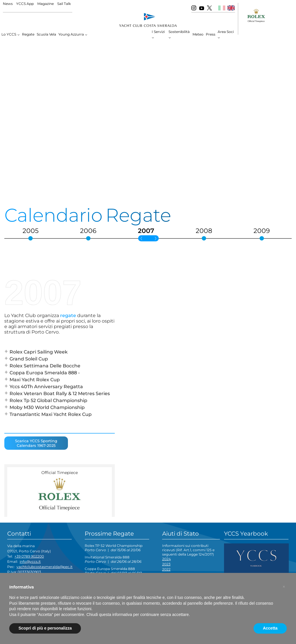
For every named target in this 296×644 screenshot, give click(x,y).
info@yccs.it (30, 561)
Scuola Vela (46, 34)
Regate (28, 34)
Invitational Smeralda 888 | (113, 559)
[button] (284, 587)
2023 (166, 564)
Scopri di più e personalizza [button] (45, 628)
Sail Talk (64, 4)
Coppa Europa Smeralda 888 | (113, 571)
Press (211, 34)
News (8, 4)
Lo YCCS (9, 34)
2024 (166, 559)
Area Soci (226, 32)
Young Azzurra (71, 34)
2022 (166, 569)
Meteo (198, 34)
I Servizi (158, 32)
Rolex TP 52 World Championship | (114, 548)
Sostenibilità (179, 32)
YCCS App (25, 4)
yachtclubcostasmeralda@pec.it (45, 567)
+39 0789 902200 (29, 556)
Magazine (46, 4)
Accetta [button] (270, 628)
